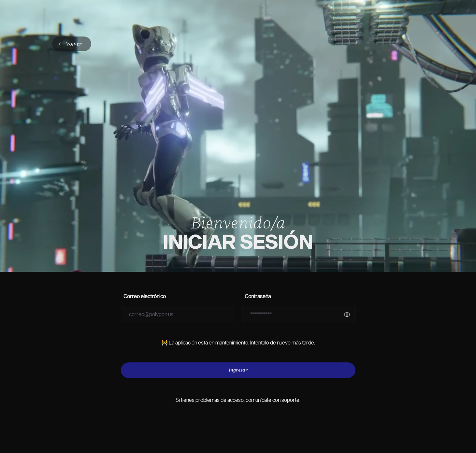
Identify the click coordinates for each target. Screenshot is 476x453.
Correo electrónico (145, 297)
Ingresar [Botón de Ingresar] (238, 370)
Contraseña (258, 297)
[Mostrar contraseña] (347, 314)
